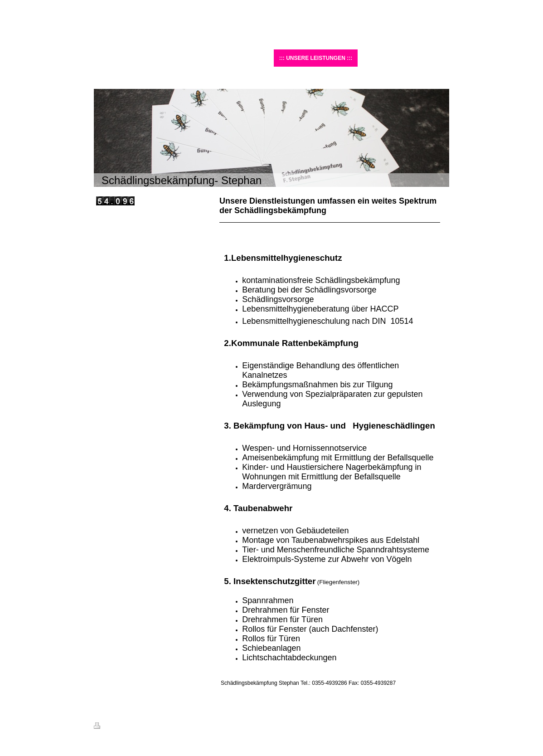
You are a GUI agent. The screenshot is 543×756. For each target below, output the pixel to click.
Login (443, 726)
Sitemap (145, 727)
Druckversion (114, 727)
